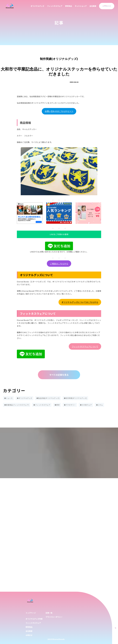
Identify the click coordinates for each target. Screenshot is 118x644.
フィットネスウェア (55, 6)
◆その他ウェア (86, 405)
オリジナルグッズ (37, 6)
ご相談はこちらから (59, 264)
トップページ (31, 613)
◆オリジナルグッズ (24, 398)
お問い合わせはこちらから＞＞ (59, 111)
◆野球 (57, 405)
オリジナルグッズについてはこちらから (80, 302)
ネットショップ (81, 6)
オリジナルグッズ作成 (34, 619)
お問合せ (29, 635)
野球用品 (69, 6)
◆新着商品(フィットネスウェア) (17, 405)
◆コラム (99, 405)
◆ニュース (8, 398)
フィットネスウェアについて (85, 346)
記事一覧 (49, 613)
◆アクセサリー (70, 405)
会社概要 (93, 6)
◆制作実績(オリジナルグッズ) (75, 398)
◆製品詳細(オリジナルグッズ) (48, 398)
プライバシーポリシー (54, 617)
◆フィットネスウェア (42, 405)
